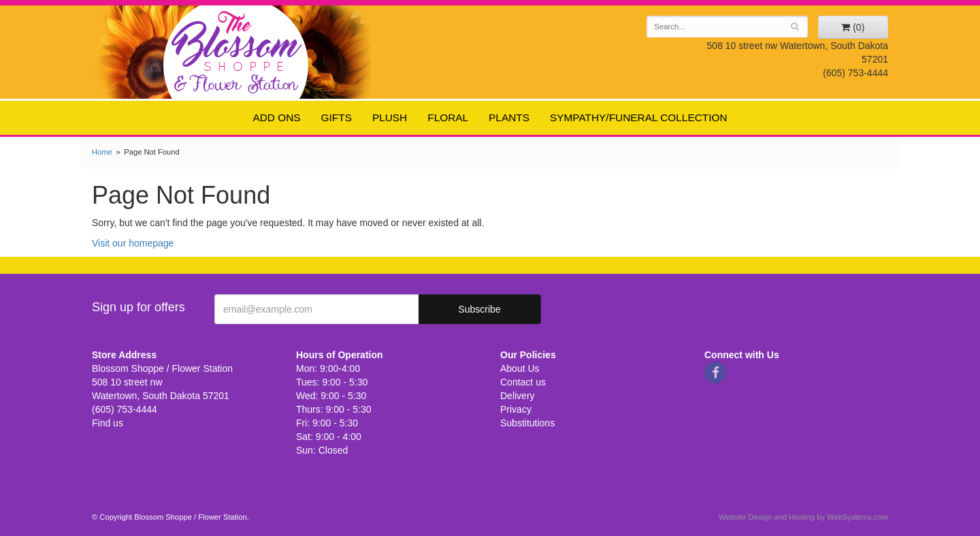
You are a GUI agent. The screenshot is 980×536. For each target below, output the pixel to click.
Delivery (518, 396)
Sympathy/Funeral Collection (639, 117)
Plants (509, 117)
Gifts (337, 117)
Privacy (516, 409)
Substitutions (527, 423)
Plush (390, 117)
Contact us (523, 382)
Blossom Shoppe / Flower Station (236, 51)
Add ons (276, 117)
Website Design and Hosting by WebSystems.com (803, 517)
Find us (108, 423)
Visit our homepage (133, 243)
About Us (520, 368)
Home (102, 152)
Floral (448, 117)
